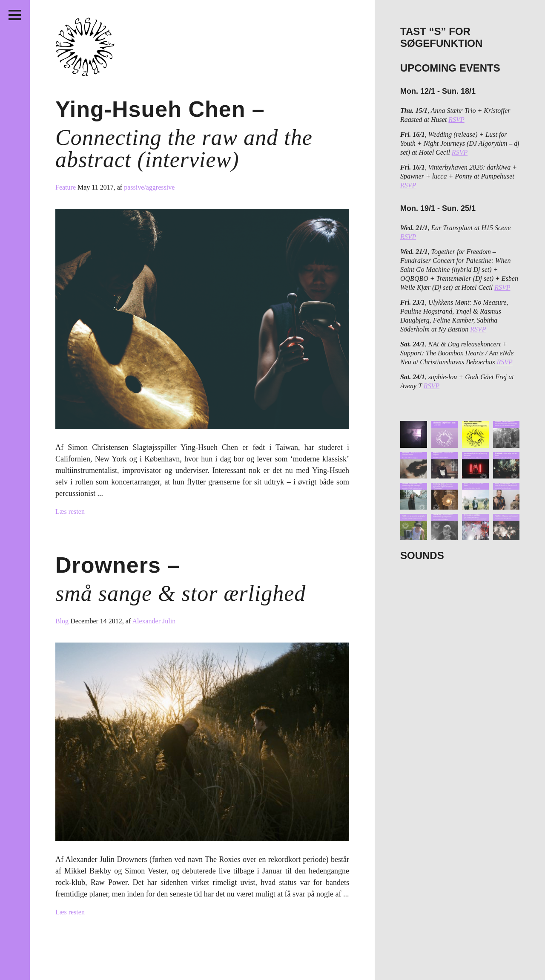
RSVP (456, 120)
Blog (63, 621)
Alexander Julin (154, 621)
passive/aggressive (149, 187)
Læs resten (70, 512)
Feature (66, 187)
